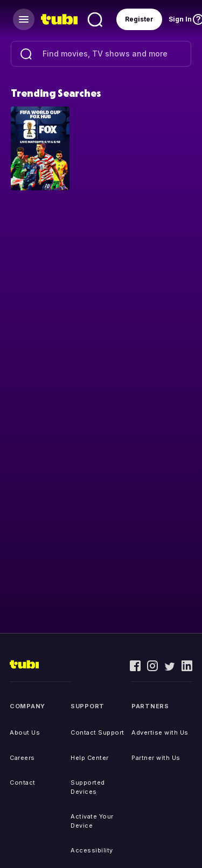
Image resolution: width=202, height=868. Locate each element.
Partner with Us (156, 758)
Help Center (90, 758)
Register (139, 19)
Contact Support (97, 732)
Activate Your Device (92, 821)
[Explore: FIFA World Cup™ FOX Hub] (40, 148)
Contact (23, 782)
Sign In (180, 19)
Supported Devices (88, 787)
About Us (25, 732)
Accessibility (92, 850)
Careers (22, 758)
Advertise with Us (160, 732)
